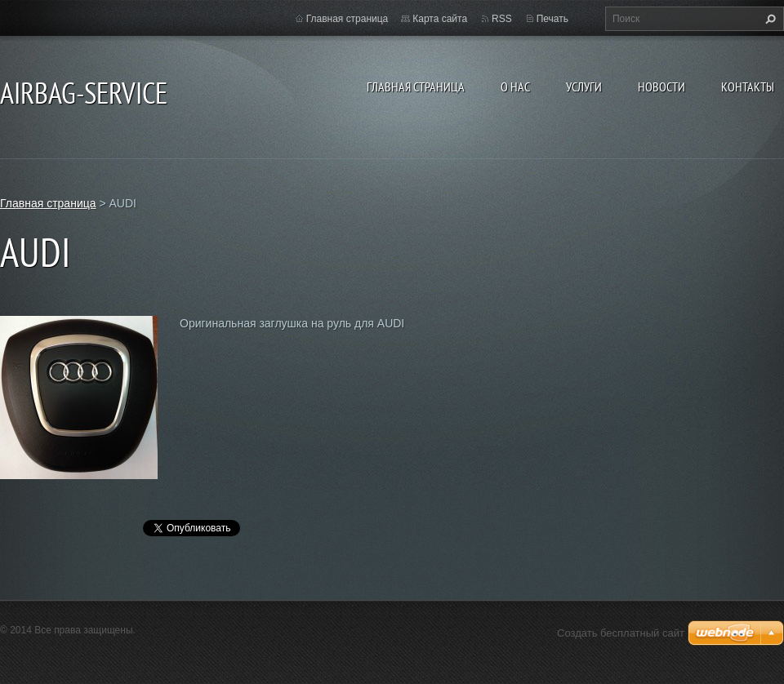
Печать (552, 19)
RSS (502, 19)
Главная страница (416, 87)
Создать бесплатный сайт (621, 633)
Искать (768, 19)
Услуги (584, 87)
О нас (515, 87)
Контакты (748, 87)
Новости (661, 87)
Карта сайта (440, 19)
